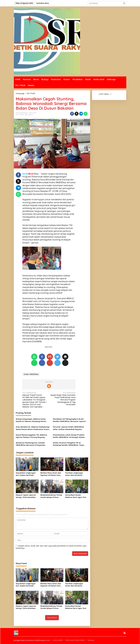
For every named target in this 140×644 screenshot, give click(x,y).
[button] (124, 3)
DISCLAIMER (58, 640)
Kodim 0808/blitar (31, 374)
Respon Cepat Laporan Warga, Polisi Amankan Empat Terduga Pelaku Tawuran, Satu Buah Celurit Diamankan (26, 496)
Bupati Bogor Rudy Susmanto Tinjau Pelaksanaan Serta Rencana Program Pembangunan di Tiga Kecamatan (63, 399)
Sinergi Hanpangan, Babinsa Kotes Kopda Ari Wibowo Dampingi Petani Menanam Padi (31, 420)
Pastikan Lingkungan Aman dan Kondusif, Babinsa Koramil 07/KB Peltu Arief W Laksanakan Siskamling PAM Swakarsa (76, 474)
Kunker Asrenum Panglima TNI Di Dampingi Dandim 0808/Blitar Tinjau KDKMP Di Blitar (69, 444)
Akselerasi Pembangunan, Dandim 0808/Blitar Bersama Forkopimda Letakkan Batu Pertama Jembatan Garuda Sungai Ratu (31, 444)
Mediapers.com (44, 640)
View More (52, 618)
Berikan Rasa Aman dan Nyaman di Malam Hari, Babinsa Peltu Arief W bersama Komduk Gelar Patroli (51, 474)
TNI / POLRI (20, 115)
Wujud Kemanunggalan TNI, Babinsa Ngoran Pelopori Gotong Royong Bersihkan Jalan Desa (31, 436)
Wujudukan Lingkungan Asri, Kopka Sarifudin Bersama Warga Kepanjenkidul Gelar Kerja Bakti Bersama (27, 474)
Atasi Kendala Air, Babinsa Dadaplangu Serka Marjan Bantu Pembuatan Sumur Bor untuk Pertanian (33, 428)
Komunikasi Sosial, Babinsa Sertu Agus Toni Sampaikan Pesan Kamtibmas (76, 496)
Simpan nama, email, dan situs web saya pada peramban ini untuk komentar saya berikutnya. (51, 547)
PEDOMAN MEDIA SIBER (75, 640)
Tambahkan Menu (42, 3)
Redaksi (91, 640)
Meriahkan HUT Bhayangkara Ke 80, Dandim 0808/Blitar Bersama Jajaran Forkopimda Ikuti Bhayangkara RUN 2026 (69, 420)
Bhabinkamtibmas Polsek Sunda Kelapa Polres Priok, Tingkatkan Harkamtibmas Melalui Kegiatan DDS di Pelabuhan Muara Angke (51, 496)
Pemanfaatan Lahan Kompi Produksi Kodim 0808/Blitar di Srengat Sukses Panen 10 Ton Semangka (69, 436)
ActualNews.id (30, 640)
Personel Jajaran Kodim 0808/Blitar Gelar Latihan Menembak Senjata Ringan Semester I (69, 428)
